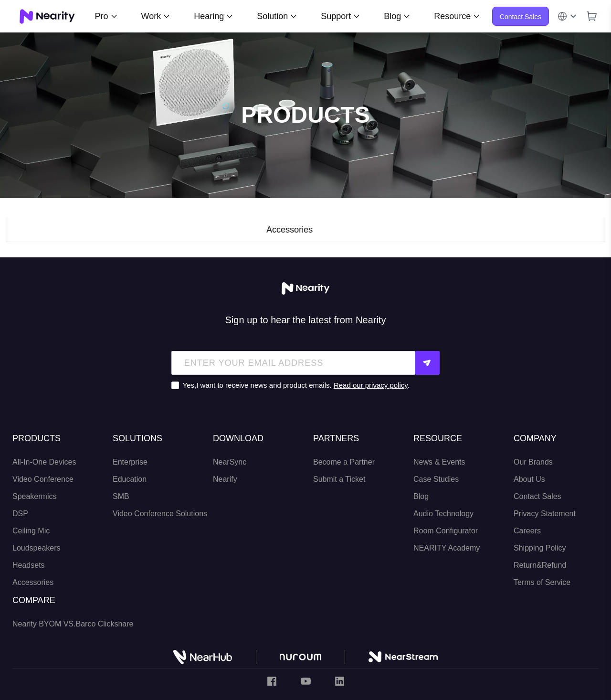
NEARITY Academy (447, 547)
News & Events (439, 461)
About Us (529, 479)
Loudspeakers (37, 547)
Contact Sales (521, 17)
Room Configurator (446, 530)
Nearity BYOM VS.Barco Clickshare (73, 623)
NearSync (230, 461)
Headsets (29, 565)
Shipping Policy (540, 547)
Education (130, 479)
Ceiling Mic (31, 530)
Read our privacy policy (371, 385)
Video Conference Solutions (160, 513)
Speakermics (34, 496)
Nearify (225, 479)
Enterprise (130, 461)
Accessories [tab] (305, 230)
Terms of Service (542, 582)
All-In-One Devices (44, 461)
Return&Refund (540, 565)
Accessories (33, 582)
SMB (121, 496)
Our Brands (533, 461)
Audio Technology (443, 513)
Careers (527, 530)
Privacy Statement (545, 513)
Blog (421, 496)
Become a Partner (344, 461)
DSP (20, 513)
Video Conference (43, 479)
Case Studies (436, 479)
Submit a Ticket (339, 479)
